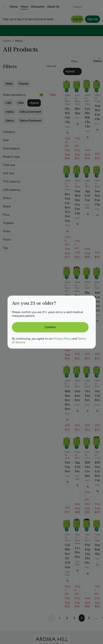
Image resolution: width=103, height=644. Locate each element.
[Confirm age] (50, 327)
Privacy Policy (62, 339)
